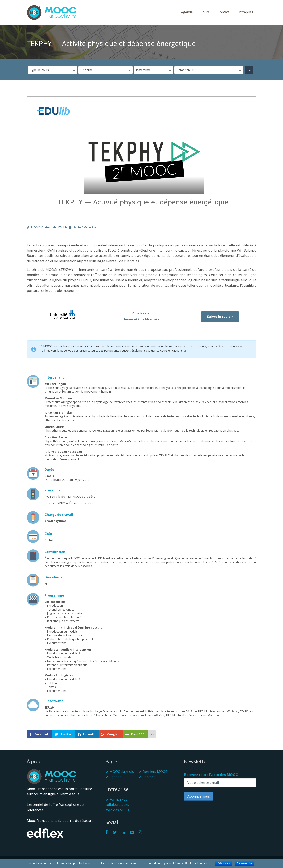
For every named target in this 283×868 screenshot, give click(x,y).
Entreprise (245, 12)
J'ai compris (223, 863)
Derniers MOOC (155, 772)
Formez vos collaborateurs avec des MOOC (118, 805)
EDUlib (63, 227)
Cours (205, 12)
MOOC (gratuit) (41, 227)
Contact (224, 12)
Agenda (187, 12)
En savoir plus (244, 863)
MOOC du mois (122, 772)
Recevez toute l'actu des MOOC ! (212, 775)
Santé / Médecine (85, 227)
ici (184, 351)
